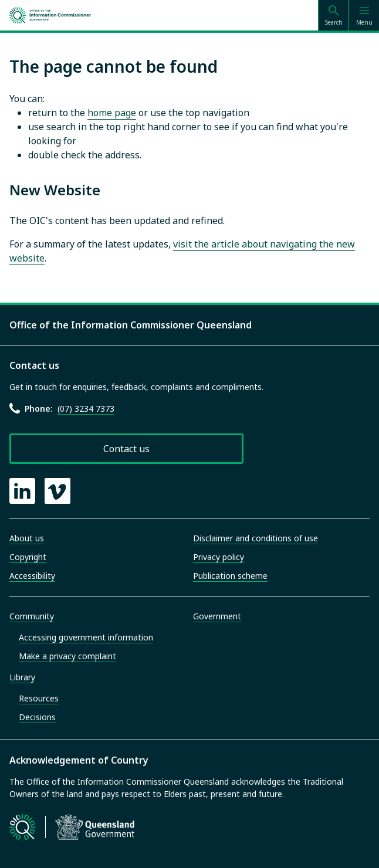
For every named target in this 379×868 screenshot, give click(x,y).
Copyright (28, 557)
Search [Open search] (334, 22)
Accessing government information (86, 637)
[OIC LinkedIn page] (22, 491)
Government (217, 616)
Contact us (126, 449)
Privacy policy (219, 557)
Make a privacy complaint (67, 656)
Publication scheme (230, 576)
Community (32, 616)
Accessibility (32, 576)
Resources (39, 698)
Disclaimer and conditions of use (256, 538)
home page (112, 113)
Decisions (37, 717)
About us (27, 538)
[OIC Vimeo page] (57, 491)
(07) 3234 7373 (86, 408)
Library (22, 677)
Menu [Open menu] (364, 22)
